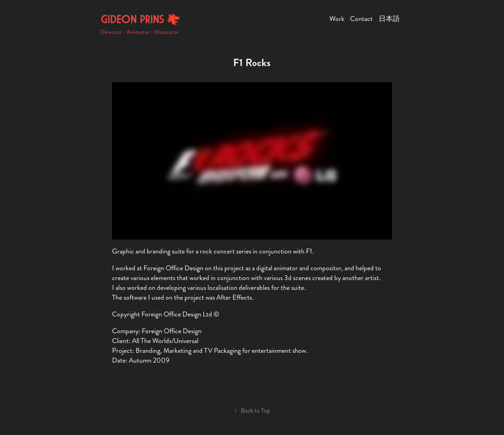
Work (337, 19)
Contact (361, 19)
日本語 (389, 19)
